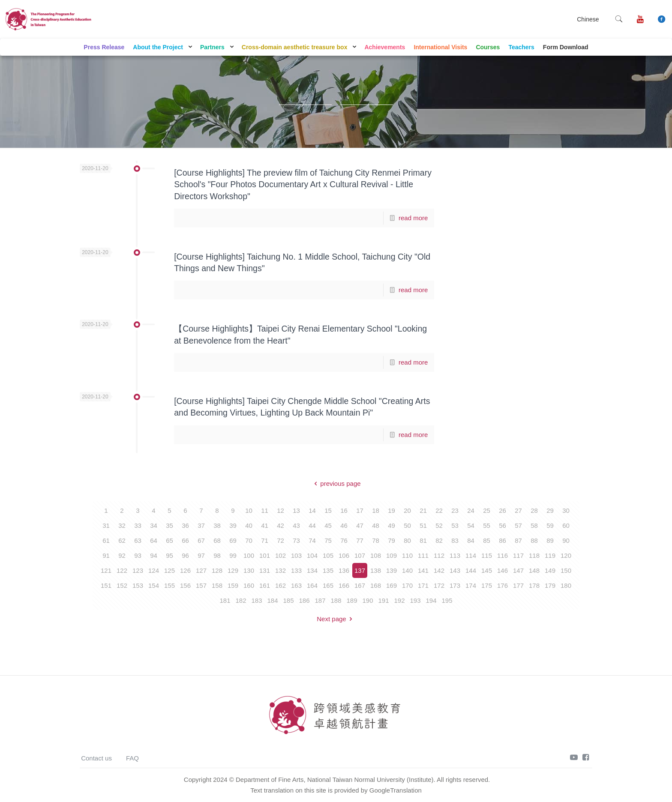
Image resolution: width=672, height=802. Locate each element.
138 (376, 570)
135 (328, 570)
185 (288, 600)
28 (534, 510)
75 (328, 540)
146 (502, 570)
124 (154, 570)
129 (233, 570)
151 (106, 585)
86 (502, 540)
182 (241, 600)
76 (344, 540)
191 (383, 600)
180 (566, 585)
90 (566, 540)
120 (566, 555)
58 (534, 525)
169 (391, 585)
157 (201, 585)
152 (122, 585)
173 (455, 585)
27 (518, 510)
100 (249, 555)
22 (439, 510)
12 (280, 510)
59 (550, 525)
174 (471, 585)
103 (296, 555)
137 (360, 570)
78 (376, 540)
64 (154, 540)
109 (391, 555)
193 (415, 600)
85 (487, 540)
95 (169, 555)
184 (272, 600)
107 (360, 555)
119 (550, 555)
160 (249, 585)
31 (106, 525)
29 (550, 510)
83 (455, 540)
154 (154, 585)
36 (185, 525)
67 (201, 540)
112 (439, 555)
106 (344, 555)
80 (407, 540)
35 (169, 525)
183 (256, 600)
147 (518, 570)
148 (534, 570)
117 (518, 555)
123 (138, 570)
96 (185, 555)
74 (312, 540)
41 (265, 525)
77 (360, 540)
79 (391, 540)
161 (265, 585)
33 (138, 525)
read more (413, 218)
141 (423, 570)
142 (439, 570)
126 (185, 570)
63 (138, 540)
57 (518, 525)
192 (399, 600)
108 (376, 555)
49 (391, 525)
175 (487, 585)
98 (217, 555)
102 (280, 555)
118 (534, 555)
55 (487, 525)
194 (431, 600)
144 (471, 570)
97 (201, 555)
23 (455, 510)
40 (249, 525)
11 (265, 510)
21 (423, 510)
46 (344, 525)
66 (185, 540)
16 (344, 510)
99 (233, 555)
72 (280, 540)
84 (471, 540)
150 (566, 570)
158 (217, 585)
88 (534, 540)
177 (518, 585)
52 (439, 525)
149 (550, 570)
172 (439, 585)
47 (360, 525)
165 (328, 585)
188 (336, 600)
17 (360, 510)
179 (550, 585)
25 (487, 510)
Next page (336, 619)
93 (138, 555)
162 (280, 585)
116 (502, 555)
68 (217, 540)
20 (407, 510)
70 (249, 540)
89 (550, 540)
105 (328, 555)
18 (376, 510)
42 (280, 525)
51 (423, 525)
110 (407, 555)
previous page (336, 483)
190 (367, 600)
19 (391, 510)
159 (233, 585)
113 (455, 555)
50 (407, 525)
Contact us (96, 758)
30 (566, 510)
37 (201, 525)
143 (455, 570)
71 (265, 540)
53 (455, 525)
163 (296, 585)
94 (154, 555)
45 (328, 525)
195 (447, 600)
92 (122, 555)
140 (407, 570)
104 (312, 555)
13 (296, 510)
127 (201, 570)
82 (439, 540)
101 (265, 555)
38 (217, 525)
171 (423, 585)
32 (122, 525)
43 (296, 525)
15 (328, 510)
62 (122, 540)
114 (471, 555)
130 (249, 570)
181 (225, 600)
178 (534, 585)
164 (312, 585)
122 (122, 570)
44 (312, 525)
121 (106, 570)
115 (487, 555)
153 (138, 585)
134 (312, 570)
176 (502, 585)
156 (185, 585)
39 (233, 525)
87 (518, 540)
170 (407, 585)
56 (502, 525)
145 (487, 570)
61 (106, 540)
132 (280, 570)
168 (376, 585)
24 (471, 510)
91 (106, 555)
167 (360, 585)
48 (376, 525)
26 (502, 510)
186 (304, 600)
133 (296, 570)
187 (320, 600)
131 (265, 570)
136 (344, 570)
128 (217, 570)
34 (154, 525)
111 (423, 555)
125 (169, 570)
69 (233, 540)
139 (391, 570)
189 (352, 600)
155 (169, 585)
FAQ (132, 758)
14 (312, 510)
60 (566, 525)
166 (344, 585)
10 (249, 510)
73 (296, 540)
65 (169, 540)
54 (471, 525)
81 (423, 540)
